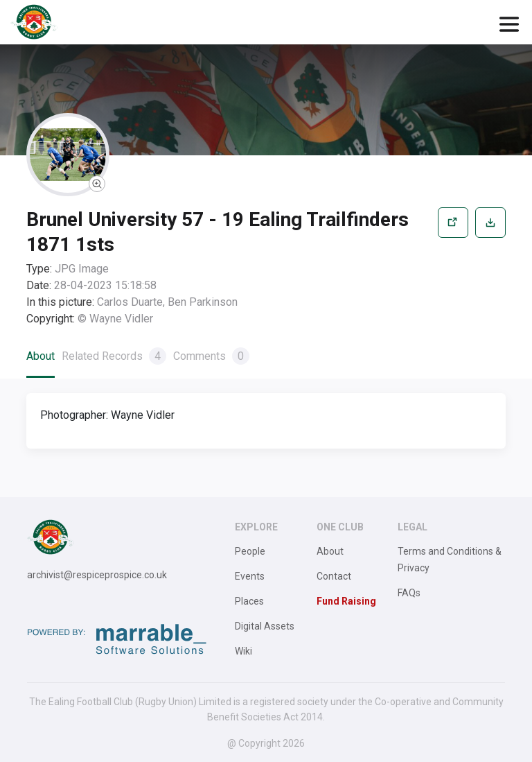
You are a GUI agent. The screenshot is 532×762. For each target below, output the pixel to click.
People (250, 551)
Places (249, 601)
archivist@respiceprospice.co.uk (97, 575)
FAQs (409, 593)
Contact (334, 576)
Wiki (243, 651)
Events (250, 576)
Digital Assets (265, 626)
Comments (211, 356)
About (41, 356)
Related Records (114, 356)
